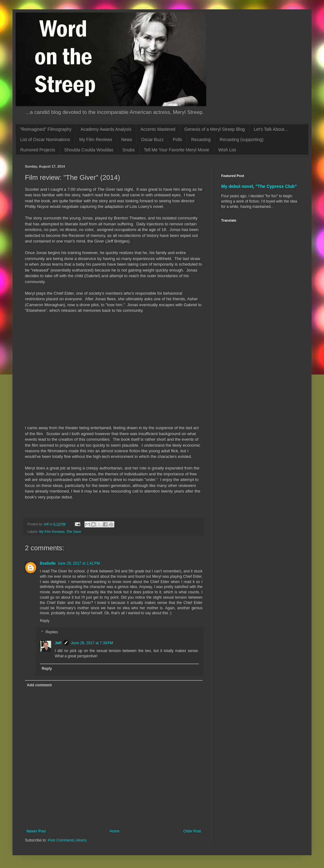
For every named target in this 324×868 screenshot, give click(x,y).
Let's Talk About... (271, 129)
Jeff (58, 643)
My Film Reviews (96, 140)
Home (115, 831)
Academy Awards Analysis (106, 129)
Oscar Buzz (152, 140)
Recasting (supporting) (242, 140)
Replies (52, 632)
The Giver (74, 532)
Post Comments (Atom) (67, 840)
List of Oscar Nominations (45, 140)
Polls (177, 140)
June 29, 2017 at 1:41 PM (79, 563)
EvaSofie (48, 563)
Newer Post (36, 831)
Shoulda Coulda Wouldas (89, 150)
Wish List (227, 150)
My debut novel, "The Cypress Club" (259, 186)
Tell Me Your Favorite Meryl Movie (177, 150)
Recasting (201, 140)
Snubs (129, 150)
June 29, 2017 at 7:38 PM (92, 643)
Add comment (39, 685)
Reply (45, 621)
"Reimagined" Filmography (46, 129)
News (127, 140)
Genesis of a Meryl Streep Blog (215, 129)
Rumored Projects (38, 150)
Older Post (192, 831)
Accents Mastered (158, 129)
